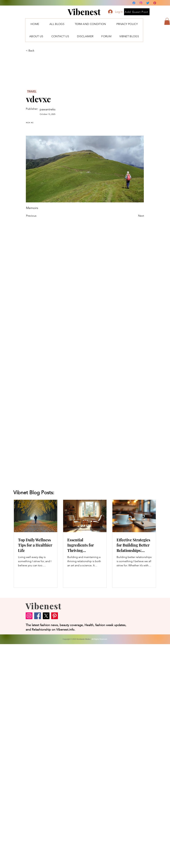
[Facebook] (134, 3)
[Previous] (37, 216)
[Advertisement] (33, 756)
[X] (46, 616)
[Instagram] (141, 3)
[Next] (135, 216)
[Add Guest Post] (137, 12)
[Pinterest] (155, 3)
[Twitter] (148, 3)
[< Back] (37, 51)
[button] (167, 21)
